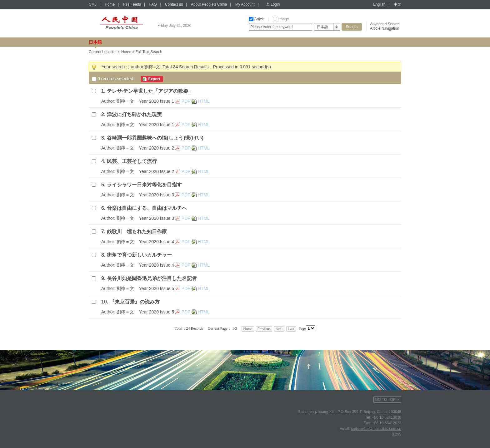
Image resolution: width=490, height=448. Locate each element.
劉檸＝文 (125, 101)
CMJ (93, 4)
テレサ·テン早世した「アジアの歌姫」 (150, 91)
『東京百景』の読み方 (135, 302)
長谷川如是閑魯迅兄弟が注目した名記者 (152, 278)
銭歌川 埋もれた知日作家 (137, 231)
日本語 (95, 42)
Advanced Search (385, 24)
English (379, 4)
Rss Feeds (132, 4)
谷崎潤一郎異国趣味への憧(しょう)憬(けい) (155, 138)
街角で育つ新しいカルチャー (139, 255)
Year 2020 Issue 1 (157, 101)
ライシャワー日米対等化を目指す (144, 185)
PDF (186, 101)
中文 (397, 4)
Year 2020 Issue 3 (157, 195)
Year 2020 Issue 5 (157, 288)
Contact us (174, 4)
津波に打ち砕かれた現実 (134, 114)
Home (110, 4)
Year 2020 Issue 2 (157, 148)
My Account (245, 4)
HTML (204, 101)
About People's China (209, 4)
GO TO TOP (385, 400)
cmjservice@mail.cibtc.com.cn (376, 429)
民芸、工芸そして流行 (132, 161)
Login (275, 4)
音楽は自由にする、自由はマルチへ (147, 208)
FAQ (153, 4)
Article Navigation (385, 28)
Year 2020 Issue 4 (157, 242)
